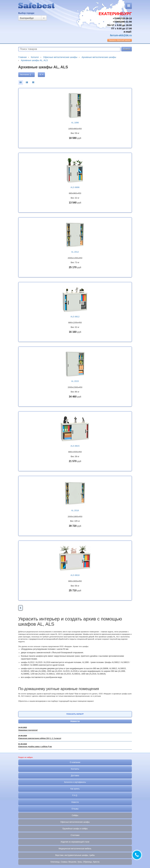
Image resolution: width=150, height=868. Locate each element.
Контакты (75, 769)
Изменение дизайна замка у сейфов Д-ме (35, 746)
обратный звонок (119, 40)
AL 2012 (75, 252)
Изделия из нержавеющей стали (75, 842)
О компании (75, 762)
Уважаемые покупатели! (28, 730)
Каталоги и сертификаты (75, 782)
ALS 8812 (75, 317)
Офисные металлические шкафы (75, 822)
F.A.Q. (75, 795)
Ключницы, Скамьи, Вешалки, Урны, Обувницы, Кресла (75, 862)
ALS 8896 (75, 187)
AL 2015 (75, 381)
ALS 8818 (75, 575)
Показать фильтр (75, 714)
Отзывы (75, 809)
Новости (75, 721)
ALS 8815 (75, 446)
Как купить (75, 789)
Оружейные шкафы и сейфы (75, 829)
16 (41, 74)
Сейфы (75, 815)
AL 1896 (75, 123)
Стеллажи (75, 835)
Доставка (75, 776)
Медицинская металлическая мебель (75, 849)
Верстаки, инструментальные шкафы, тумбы (75, 855)
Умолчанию (25, 75)
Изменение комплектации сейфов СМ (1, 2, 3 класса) (40, 738)
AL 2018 (75, 510)
